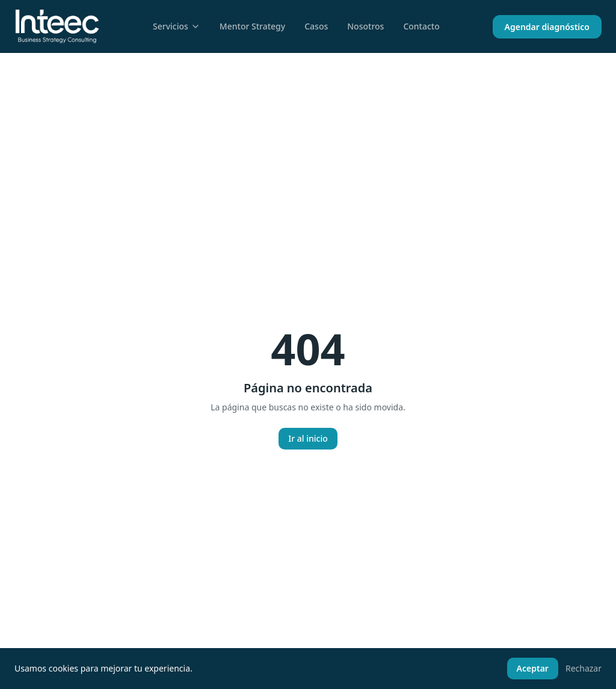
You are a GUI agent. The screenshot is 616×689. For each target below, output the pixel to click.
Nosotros (365, 26)
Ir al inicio (308, 438)
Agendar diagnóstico (547, 27)
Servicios (177, 26)
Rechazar (584, 668)
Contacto (421, 26)
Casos (316, 26)
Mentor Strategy (252, 26)
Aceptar (533, 668)
